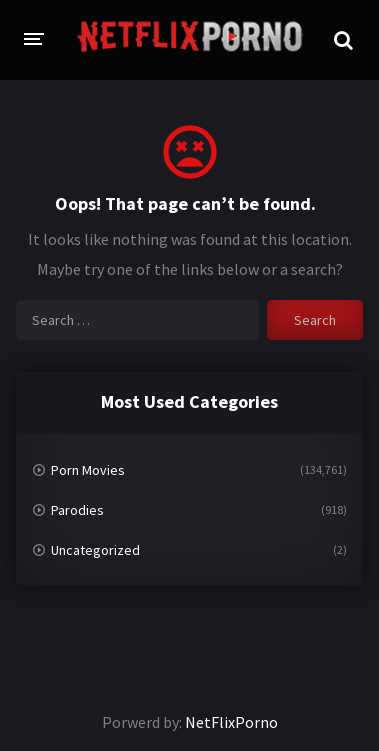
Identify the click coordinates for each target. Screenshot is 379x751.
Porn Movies (88, 470)
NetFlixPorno (231, 722)
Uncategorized (95, 550)
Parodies (77, 510)
